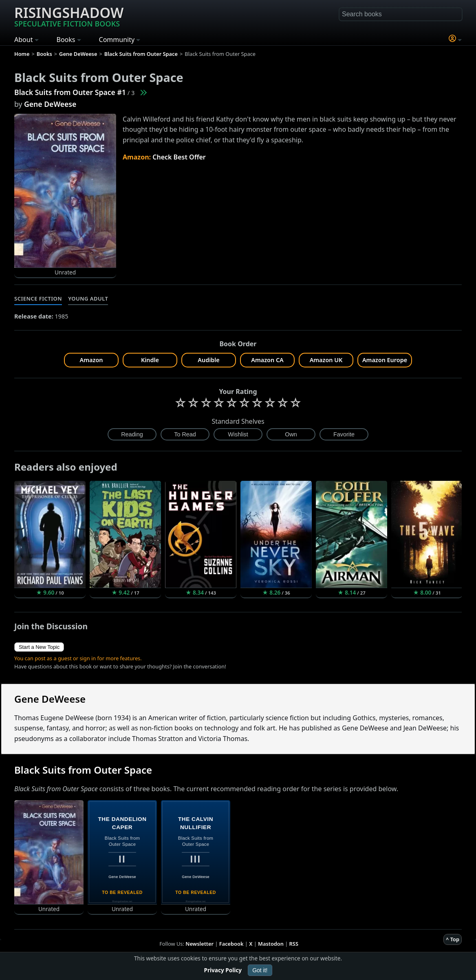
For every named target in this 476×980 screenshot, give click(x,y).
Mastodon (271, 944)
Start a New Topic (39, 647)
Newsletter (199, 944)
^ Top (453, 939)
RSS (294, 944)
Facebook (231, 944)
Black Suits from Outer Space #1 (70, 92)
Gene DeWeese (50, 104)
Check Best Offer (179, 157)
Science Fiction (38, 299)
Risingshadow (69, 16)
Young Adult (88, 299)
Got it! (260, 970)
